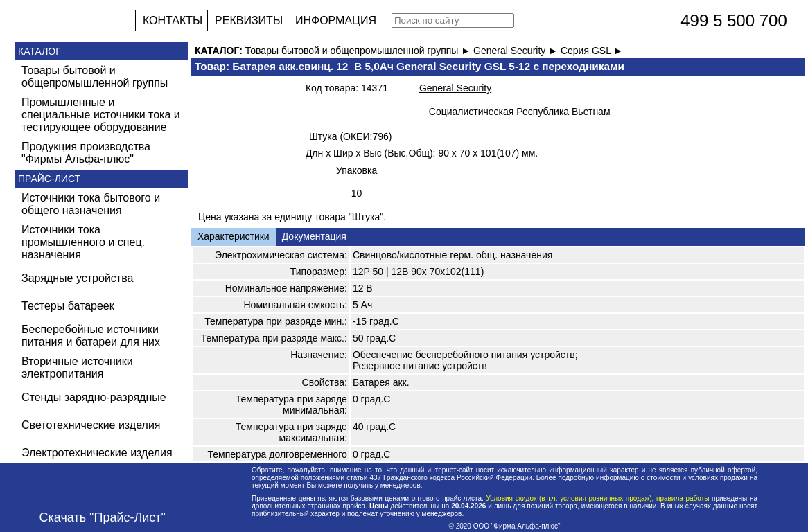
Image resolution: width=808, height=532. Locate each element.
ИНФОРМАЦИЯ (336, 20)
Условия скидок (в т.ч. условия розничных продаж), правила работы (598, 498)
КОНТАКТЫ (173, 20)
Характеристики (234, 236)
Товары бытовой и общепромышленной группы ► (359, 51)
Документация (314, 236)
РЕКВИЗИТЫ (249, 20)
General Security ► (517, 51)
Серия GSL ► (592, 51)
